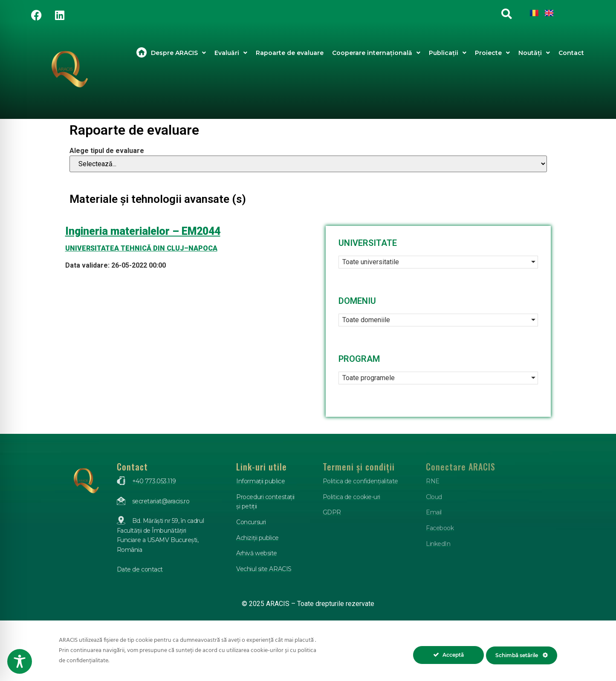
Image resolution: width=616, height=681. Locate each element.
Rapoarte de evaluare (290, 53)
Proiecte (492, 53)
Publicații (448, 53)
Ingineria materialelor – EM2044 (143, 231)
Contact (571, 53)
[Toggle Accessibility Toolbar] (20, 661)
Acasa (142, 53)
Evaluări (231, 53)
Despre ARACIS (178, 53)
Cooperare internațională (376, 53)
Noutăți (534, 53)
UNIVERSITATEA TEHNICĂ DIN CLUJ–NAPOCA (141, 248)
